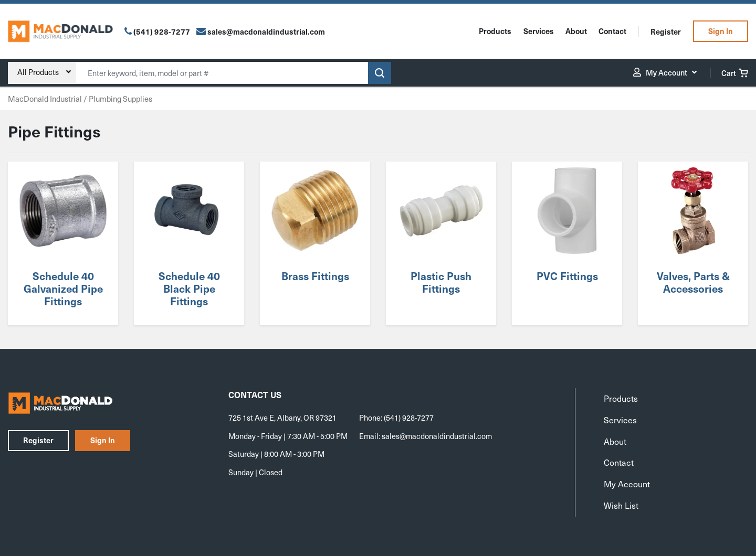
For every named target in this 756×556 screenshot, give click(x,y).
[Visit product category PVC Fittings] (567, 243)
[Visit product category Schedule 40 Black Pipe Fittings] (189, 243)
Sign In (721, 31)
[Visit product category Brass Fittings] (315, 243)
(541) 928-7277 (162, 31)
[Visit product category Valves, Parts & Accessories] (693, 243)
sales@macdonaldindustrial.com (437, 436)
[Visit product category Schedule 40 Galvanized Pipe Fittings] (63, 243)
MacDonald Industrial (45, 99)
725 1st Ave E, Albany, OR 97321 (282, 418)
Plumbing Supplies (120, 99)
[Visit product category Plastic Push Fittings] (441, 243)
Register (666, 31)
